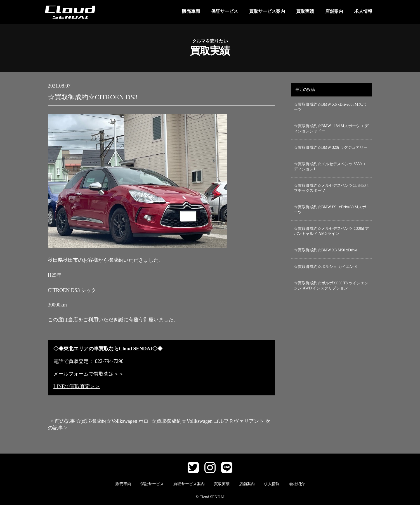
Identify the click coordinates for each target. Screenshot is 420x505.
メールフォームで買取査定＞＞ (89, 374)
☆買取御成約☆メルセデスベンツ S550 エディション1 (330, 167)
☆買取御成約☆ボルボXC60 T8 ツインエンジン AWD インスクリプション (331, 286)
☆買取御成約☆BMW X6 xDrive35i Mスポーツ (330, 107)
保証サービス (225, 11)
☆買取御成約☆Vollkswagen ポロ (112, 421)
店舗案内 (334, 11)
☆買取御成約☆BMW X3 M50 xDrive (325, 250)
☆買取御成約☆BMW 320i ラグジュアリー (331, 148)
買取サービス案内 (267, 11)
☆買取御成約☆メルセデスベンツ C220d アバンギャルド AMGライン (331, 231)
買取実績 (305, 11)
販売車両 (191, 11)
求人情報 (363, 11)
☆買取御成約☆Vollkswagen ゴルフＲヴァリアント (208, 421)
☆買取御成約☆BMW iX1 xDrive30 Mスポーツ (330, 210)
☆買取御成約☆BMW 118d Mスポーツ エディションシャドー (331, 128)
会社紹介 (297, 484)
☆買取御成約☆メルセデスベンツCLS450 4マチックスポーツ (331, 188)
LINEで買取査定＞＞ (77, 386)
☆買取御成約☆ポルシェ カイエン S (325, 267)
